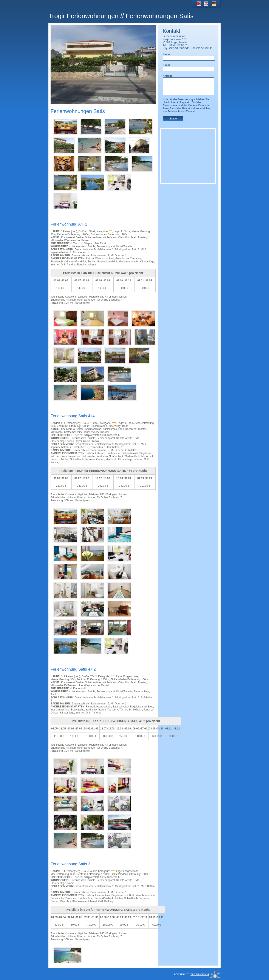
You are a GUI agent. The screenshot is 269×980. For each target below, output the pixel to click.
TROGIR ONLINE (200, 974)
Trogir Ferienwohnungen (83, 16)
